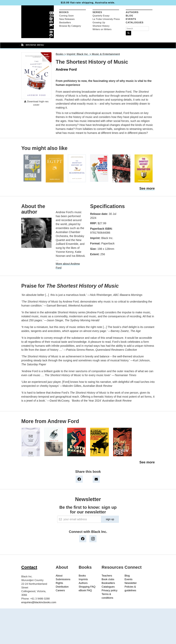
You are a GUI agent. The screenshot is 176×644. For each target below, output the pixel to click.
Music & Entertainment (106, 54)
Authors (132, 12)
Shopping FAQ (87, 587)
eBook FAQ (85, 590)
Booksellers (108, 583)
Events (131, 19)
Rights (59, 583)
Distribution (62, 587)
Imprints (83, 579)
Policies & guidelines (130, 589)
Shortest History (101, 26)
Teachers (107, 576)
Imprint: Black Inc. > (79, 54)
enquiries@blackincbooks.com (39, 602)
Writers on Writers (102, 29)
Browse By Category (70, 26)
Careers (60, 590)
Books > (61, 54)
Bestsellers (65, 23)
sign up (110, 519)
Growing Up (99, 23)
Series (97, 12)
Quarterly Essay (101, 16)
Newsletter (131, 583)
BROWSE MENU (33, 45)
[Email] (79, 519)
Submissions (63, 579)
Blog (129, 16)
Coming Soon (67, 16)
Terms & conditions (107, 596)
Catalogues (135, 23)
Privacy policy (110, 590)
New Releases (67, 19)
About (59, 576)
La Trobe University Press (106, 19)
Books (64, 12)
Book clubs (108, 579)
